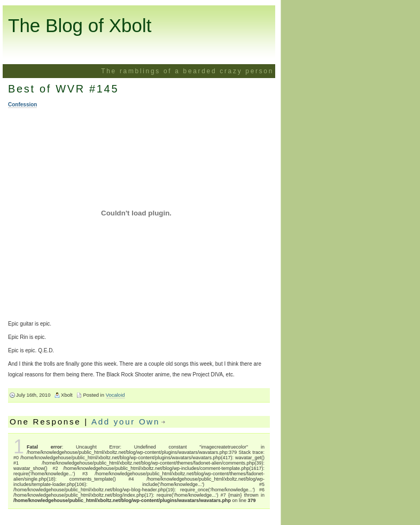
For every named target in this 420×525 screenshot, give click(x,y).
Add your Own (126, 422)
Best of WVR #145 (63, 89)
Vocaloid (115, 395)
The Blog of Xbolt (80, 25)
